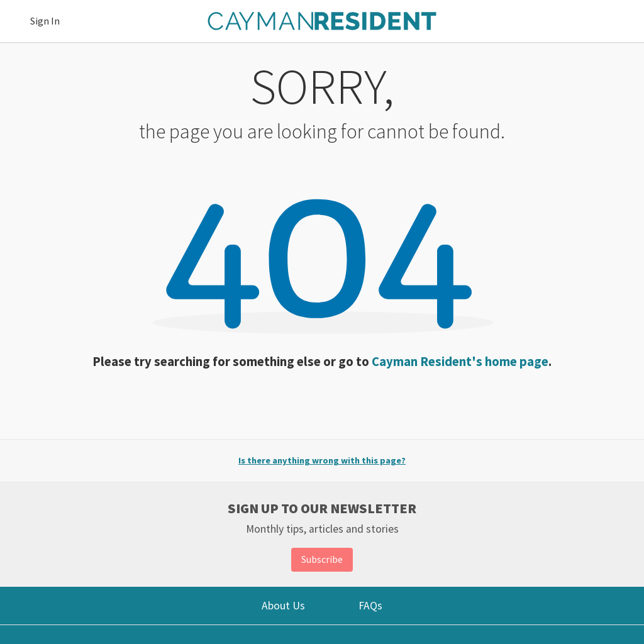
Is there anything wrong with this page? (322, 460)
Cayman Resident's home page (460, 362)
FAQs (370, 606)
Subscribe (322, 559)
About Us (283, 606)
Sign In (45, 21)
